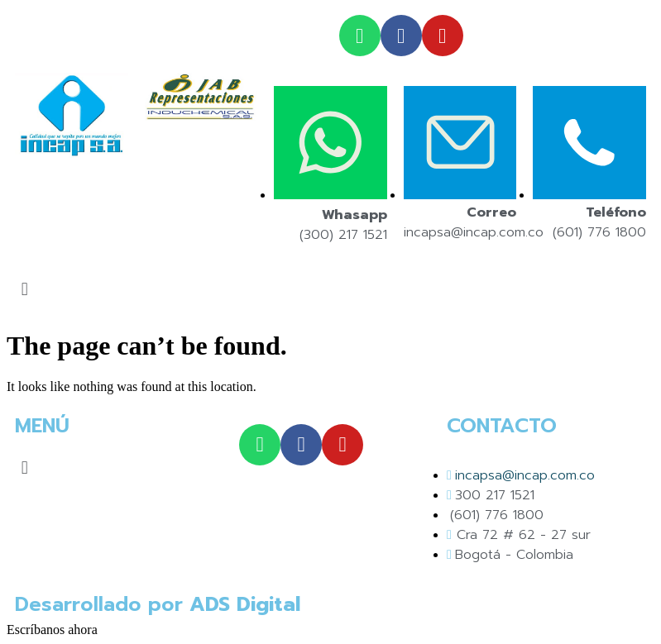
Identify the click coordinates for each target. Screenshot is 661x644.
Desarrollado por (158, 604)
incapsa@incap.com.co (474, 232)
